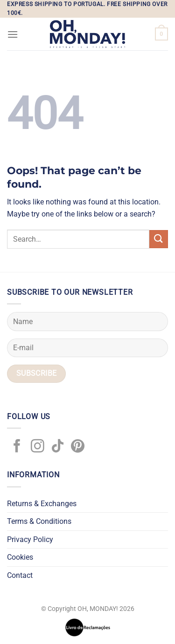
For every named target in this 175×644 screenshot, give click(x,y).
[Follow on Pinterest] (78, 447)
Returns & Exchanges (42, 504)
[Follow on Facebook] (17, 447)
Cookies (20, 557)
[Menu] (13, 34)
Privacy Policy (30, 539)
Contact (20, 575)
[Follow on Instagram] (38, 447)
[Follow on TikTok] (58, 447)
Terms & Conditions (39, 521)
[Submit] (159, 239)
